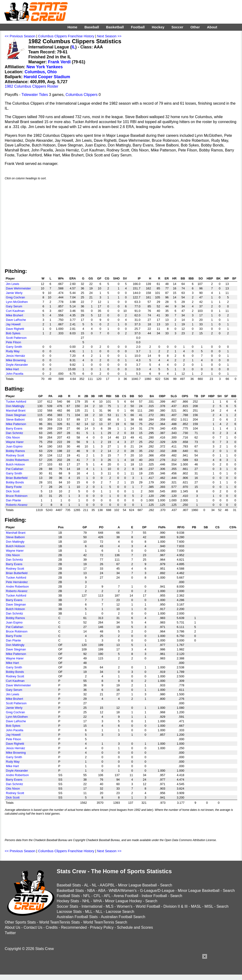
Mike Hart (12, 369)
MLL (89, 912)
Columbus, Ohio (41, 72)
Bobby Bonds (15, 482)
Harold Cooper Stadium (47, 77)
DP (203, 396)
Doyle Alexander (17, 365)
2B (86, 396)
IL (73, 47)
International (92, 906)
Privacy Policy (102, 927)
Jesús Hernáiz (15, 356)
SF (226, 396)
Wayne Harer (15, 442)
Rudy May (13, 351)
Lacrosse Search (120, 912)
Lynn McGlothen (17, 302)
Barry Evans (14, 428)
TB (196, 396)
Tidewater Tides (35, 95)
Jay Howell (13, 324)
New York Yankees (45, 67)
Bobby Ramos (15, 451)
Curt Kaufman (15, 311)
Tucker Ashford (16, 402)
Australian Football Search (123, 917)
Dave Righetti (15, 329)
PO (101, 527)
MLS (110, 906)
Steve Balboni (15, 419)
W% (61, 278)
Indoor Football (154, 896)
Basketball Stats (70, 891)
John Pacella (15, 374)
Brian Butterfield (17, 478)
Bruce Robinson (17, 496)
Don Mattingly (15, 406)
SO (201, 278)
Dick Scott (13, 491)
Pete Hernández (17, 582)
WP (227, 278)
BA (152, 396)
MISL (209, 906)
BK (218, 278)
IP (139, 278)
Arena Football (126, 896)
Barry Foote (14, 487)
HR (174, 278)
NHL (86, 901)
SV (125, 278)
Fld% (162, 527)
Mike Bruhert (15, 315)
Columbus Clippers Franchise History (66, 36)
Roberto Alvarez (17, 505)
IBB (191, 278)
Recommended (74, 927)
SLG (174, 396)
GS (91, 278)
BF (234, 278)
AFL (107, 896)
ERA (73, 278)
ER (167, 278)
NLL (99, 912)
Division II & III (176, 906)
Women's (125, 906)
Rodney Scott (15, 455)
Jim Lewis (13, 284)
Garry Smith (14, 347)
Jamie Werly (14, 293)
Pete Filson (13, 342)
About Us (13, 927)
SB (117, 396)
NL (94, 885)
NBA (91, 891)
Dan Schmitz (15, 433)
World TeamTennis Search (105, 922)
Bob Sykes (13, 333)
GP (41, 396)
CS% (233, 527)
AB (60, 396)
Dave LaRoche (16, 320)
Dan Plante (13, 500)
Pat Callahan (15, 469)
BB (183, 278)
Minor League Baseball (138, 885)
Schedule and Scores (135, 927)
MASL (196, 906)
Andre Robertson (17, 460)
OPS (185, 396)
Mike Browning (16, 360)
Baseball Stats (69, 885)
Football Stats (68, 896)
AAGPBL (107, 885)
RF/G (181, 527)
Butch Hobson (15, 464)
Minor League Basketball (199, 891)
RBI (109, 396)
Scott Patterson (16, 338)
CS (124, 396)
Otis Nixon (13, 437)
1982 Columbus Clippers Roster (32, 86)
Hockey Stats (68, 901)
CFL (97, 896)
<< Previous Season (20, 36)
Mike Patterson (16, 424)
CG (107, 278)
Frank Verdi (59, 62)
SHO (117, 278)
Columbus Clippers (82, 95)
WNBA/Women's (123, 891)
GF (99, 278)
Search (166, 885)
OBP (162, 396)
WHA (97, 901)
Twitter (10, 933)
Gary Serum (14, 306)
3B (93, 396)
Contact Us (33, 927)
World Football (148, 906)
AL (86, 885)
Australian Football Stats (77, 917)
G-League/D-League (157, 891)
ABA (102, 891)
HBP (210, 278)
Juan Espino (14, 446)
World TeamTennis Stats (60, 922)
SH (220, 396)
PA (50, 396)
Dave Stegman (16, 415)
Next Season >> (109, 36)
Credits (52, 927)
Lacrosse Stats (69, 912)
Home (72, 27)
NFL (87, 896)
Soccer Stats (67, 906)
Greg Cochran (15, 297)
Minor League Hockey (124, 901)
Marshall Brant (16, 410)
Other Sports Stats (20, 922)
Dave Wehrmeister (18, 288)
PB (194, 527)
